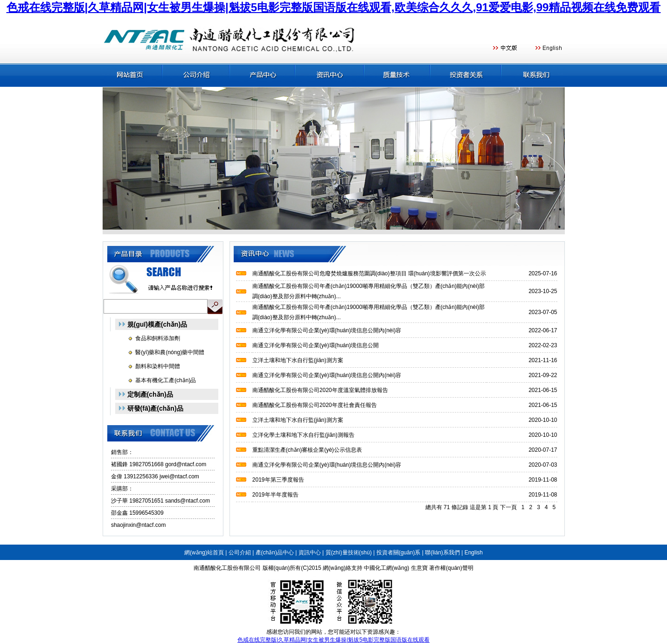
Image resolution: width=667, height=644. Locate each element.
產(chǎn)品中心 (275, 553)
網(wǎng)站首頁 (204, 553)
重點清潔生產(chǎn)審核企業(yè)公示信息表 (307, 450)
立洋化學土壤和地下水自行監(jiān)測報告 (303, 435)
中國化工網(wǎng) (386, 568)
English (474, 553)
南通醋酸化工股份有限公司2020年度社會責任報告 (315, 405)
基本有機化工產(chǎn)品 (166, 380)
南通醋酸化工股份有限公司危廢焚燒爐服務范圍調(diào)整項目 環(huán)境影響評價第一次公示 (369, 273)
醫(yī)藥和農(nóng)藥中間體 (170, 352)
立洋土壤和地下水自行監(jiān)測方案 (298, 360)
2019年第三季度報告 (278, 480)
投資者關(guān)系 (399, 553)
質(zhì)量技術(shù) (349, 553)
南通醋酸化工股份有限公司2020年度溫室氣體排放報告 (320, 390)
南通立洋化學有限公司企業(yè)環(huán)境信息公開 (316, 345)
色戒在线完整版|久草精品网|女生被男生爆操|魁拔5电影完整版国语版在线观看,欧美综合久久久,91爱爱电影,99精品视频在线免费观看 (334, 7)
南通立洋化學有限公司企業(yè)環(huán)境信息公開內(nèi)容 (327, 330)
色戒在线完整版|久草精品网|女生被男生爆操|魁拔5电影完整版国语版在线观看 (333, 640)
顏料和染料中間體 (158, 366)
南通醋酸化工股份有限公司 (227, 568)
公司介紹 (240, 553)
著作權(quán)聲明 (451, 568)
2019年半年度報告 (275, 495)
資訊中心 (310, 553)
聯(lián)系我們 (442, 553)
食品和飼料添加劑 (158, 338)
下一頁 (508, 507)
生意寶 (419, 568)
